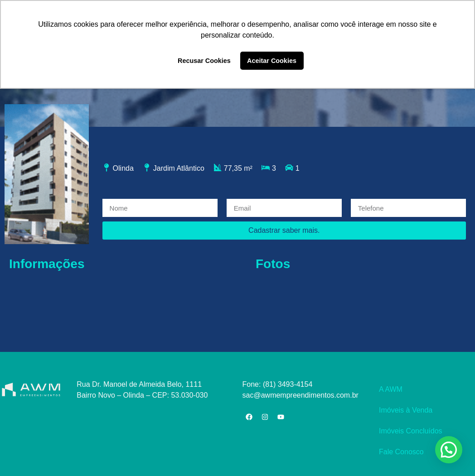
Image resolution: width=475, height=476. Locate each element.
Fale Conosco (401, 452)
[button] (449, 450)
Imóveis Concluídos (411, 431)
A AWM (391, 389)
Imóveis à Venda (406, 410)
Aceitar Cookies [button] (272, 61)
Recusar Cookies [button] (204, 61)
